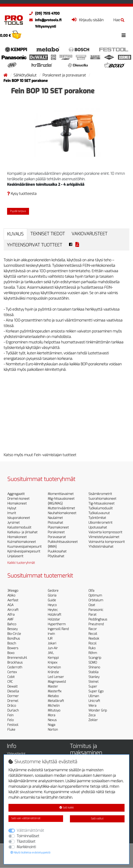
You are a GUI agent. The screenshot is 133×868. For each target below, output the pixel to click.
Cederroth (15, 667)
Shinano (94, 667)
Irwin (51, 634)
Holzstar (54, 619)
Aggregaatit (16, 494)
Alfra (11, 615)
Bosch (12, 643)
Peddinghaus (98, 619)
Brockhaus (15, 663)
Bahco (12, 624)
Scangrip (95, 658)
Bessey (12, 629)
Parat (92, 615)
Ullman (94, 696)
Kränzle (53, 672)
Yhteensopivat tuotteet (35, 245)
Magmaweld (57, 682)
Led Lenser (56, 677)
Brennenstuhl (17, 658)
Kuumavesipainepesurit (24, 547)
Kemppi (53, 658)
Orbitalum (96, 600)
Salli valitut (97, 819)
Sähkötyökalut (25, 75)
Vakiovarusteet (89, 234)
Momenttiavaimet (61, 494)
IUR (50, 639)
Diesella (13, 691)
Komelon (54, 667)
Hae (119, 20)
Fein (10, 715)
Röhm (93, 653)
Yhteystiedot (16, 754)
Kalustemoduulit (19, 527)
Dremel (13, 701)
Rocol (92, 643)
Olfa (91, 591)
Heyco (52, 605)
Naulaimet (55, 518)
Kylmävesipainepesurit (24, 551)
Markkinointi (26, 847)
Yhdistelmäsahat (101, 547)
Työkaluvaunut (99, 513)
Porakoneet (56, 532)
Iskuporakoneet (19, 518)
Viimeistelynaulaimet (104, 537)
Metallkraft (56, 701)
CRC (10, 682)
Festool (13, 725)
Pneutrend (96, 624)
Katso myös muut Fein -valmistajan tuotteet (40, 455)
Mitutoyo (54, 710)
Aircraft (13, 610)
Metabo (53, 696)
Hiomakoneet (17, 503)
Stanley (94, 677)
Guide (52, 600)
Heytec (53, 610)
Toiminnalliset (28, 836)
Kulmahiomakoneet (22, 542)
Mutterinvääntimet (61, 508)
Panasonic (96, 610)
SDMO (93, 663)
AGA (10, 605)
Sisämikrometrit (100, 494)
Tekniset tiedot (48, 234)
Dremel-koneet (18, 499)
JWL (51, 653)
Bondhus (14, 639)
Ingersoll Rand (58, 629)
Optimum (95, 595)
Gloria (52, 595)
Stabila (93, 672)
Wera (92, 706)
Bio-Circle (14, 634)
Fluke (11, 730)
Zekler (93, 720)
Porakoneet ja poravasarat (65, 75)
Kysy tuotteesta (22, 194)
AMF (11, 619)
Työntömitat (97, 518)
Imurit (12, 513)
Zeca (92, 715)
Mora (52, 715)
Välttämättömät (30, 830)
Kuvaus (15, 234)
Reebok (94, 639)
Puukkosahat (57, 551)
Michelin (54, 706)
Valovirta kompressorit (105, 532)
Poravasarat (57, 537)
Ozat (92, 605)
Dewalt (12, 686)
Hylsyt (12, 508)
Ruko (92, 648)
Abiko (11, 595)
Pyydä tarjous (18, 211)
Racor (93, 629)
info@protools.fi (44, 20)
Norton (53, 730)
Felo (11, 720)
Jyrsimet (13, 523)
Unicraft (94, 701)
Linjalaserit (15, 556)
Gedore (53, 591)
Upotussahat (98, 527)
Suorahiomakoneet (102, 499)
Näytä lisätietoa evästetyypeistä (30, 853)
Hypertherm (57, 624)
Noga (52, 725)
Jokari (52, 643)
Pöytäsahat (56, 556)
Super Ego (96, 691)
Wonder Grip (98, 710)
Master (53, 686)
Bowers (13, 648)
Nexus (52, 720)
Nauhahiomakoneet (62, 513)
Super (93, 686)
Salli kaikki (66, 808)
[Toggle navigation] (124, 35)
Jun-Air (53, 648)
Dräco (12, 706)
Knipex (53, 663)
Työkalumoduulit (101, 508)
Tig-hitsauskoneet (101, 503)
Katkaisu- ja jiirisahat (22, 532)
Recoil (93, 634)
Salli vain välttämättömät (26, 818)
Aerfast (13, 600)
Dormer (13, 696)
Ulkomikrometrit (100, 523)
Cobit (11, 677)
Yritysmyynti (45, 26)
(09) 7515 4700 (43, 13)
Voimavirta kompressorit (107, 542)
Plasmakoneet (58, 527)
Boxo (11, 653)
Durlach (13, 710)
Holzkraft (55, 615)
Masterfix (55, 691)
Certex (12, 672)
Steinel (93, 682)
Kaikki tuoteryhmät (21, 563)
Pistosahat (55, 523)
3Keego (13, 591)
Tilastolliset (26, 841)
